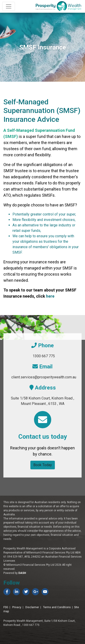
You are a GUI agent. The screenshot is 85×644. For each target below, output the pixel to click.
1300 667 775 (44, 356)
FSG (6, 607)
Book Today (43, 465)
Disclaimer (32, 607)
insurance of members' (31, 247)
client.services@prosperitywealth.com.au (44, 377)
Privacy (17, 607)
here (50, 296)
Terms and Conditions (57, 607)
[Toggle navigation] (9, 6)
